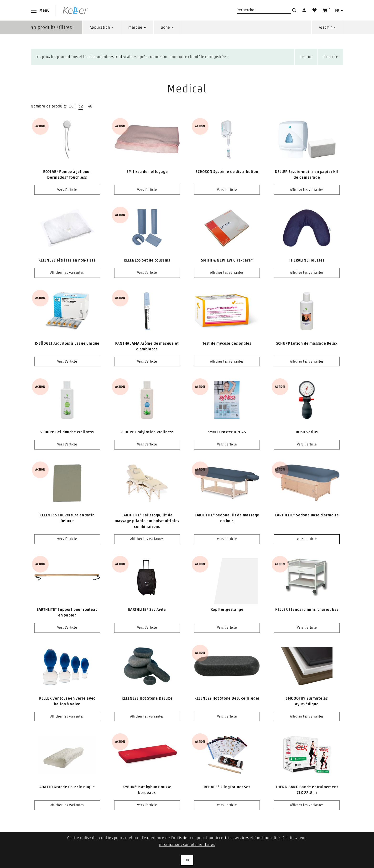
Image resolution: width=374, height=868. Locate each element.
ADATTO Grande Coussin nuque (67, 787)
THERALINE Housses (307, 260)
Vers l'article (67, 190)
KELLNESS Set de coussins (147, 260)
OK (187, 860)
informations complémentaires (187, 845)
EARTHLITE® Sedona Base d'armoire (307, 515)
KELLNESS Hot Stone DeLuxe (147, 698)
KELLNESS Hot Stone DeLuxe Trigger (227, 698)
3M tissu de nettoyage (147, 172)
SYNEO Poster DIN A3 (227, 432)
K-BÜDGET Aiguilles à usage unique (67, 343)
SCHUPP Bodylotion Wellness (147, 432)
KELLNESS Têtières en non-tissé (67, 260)
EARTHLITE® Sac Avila (147, 610)
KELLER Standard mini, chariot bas (307, 610)
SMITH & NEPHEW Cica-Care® (227, 260)
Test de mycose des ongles (227, 343)
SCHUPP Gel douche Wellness (67, 432)
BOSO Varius (307, 432)
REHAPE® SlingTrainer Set (227, 787)
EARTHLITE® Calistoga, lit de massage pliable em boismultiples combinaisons (147, 521)
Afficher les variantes (307, 190)
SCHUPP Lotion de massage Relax (307, 343)
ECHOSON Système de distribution (227, 172)
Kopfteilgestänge (227, 610)
